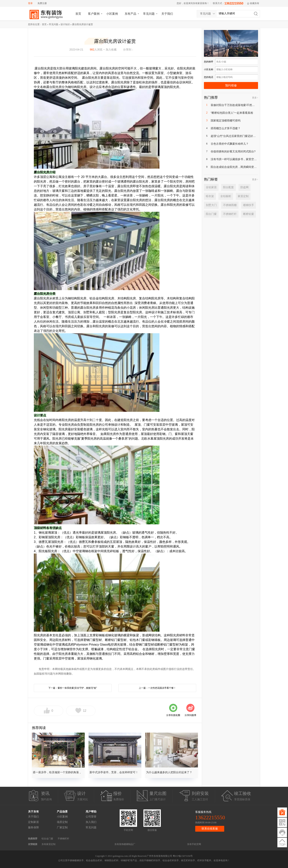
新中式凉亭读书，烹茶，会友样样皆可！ (114, 772)
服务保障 (33, 827)
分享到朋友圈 (173, 715)
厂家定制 (62, 827)
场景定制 (62, 822)
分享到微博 (190, 715)
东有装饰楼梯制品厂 (125, 844)
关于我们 (167, 14)
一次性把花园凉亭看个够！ (162, 688)
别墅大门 (211, 205)
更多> (255, 98)
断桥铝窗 (249, 214)
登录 (30, 3)
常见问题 (149, 14)
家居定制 (243, 196)
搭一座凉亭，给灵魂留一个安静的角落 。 (58, 772)
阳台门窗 (211, 214)
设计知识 (65, 24)
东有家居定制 (49, 844)
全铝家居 (211, 187)
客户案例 (94, 14)
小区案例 (112, 14)
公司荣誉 (91, 817)
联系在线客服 (210, 829)
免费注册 (42, 3)
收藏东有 (255, 3)
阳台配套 (228, 187)
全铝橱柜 (226, 196)
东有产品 (130, 14)
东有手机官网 (194, 844)
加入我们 (91, 822)
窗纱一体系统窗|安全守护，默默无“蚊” (77, 688)
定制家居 (33, 822)
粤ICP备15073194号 (183, 856)
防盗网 (245, 187)
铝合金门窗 (47, 839)
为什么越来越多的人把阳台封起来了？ (169, 772)
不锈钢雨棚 (230, 205)
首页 (78, 14)
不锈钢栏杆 (230, 214)
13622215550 (234, 3)
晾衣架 (210, 196)
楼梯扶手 (249, 205)
